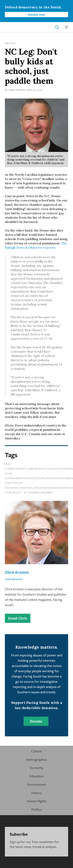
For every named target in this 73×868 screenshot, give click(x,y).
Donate (36, 721)
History (37, 793)
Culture (36, 751)
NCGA (8, 473)
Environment (37, 784)
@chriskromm (14, 579)
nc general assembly (39, 492)
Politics (10, 43)
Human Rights (36, 801)
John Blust (13, 492)
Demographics (37, 759)
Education (37, 776)
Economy (37, 768)
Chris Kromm (17, 90)
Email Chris (18, 618)
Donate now (36, 14)
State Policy (14, 483)
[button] (66, 27)
